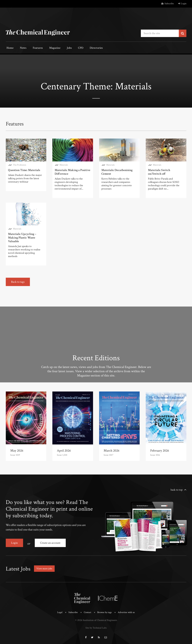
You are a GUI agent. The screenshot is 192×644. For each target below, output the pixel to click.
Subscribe (168, 4)
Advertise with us (127, 611)
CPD (74, 48)
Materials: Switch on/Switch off (159, 171)
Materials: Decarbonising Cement (117, 171)
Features (35, 48)
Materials (64, 164)
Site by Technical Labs (96, 626)
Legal (59, 611)
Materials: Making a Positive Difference (72, 171)
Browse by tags (105, 611)
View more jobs (45, 567)
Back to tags (18, 281)
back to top (177, 489)
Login (182, 4)
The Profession (20, 164)
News (21, 48)
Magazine (51, 48)
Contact (87, 611)
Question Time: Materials (24, 170)
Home (9, 48)
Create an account (51, 542)
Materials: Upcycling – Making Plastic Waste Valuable (22, 237)
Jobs (64, 48)
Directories (88, 48)
